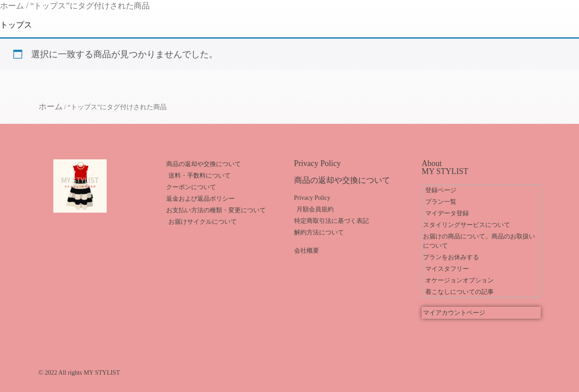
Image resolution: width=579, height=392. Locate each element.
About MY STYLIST (445, 167)
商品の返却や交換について (342, 180)
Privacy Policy (318, 163)
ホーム (12, 6)
